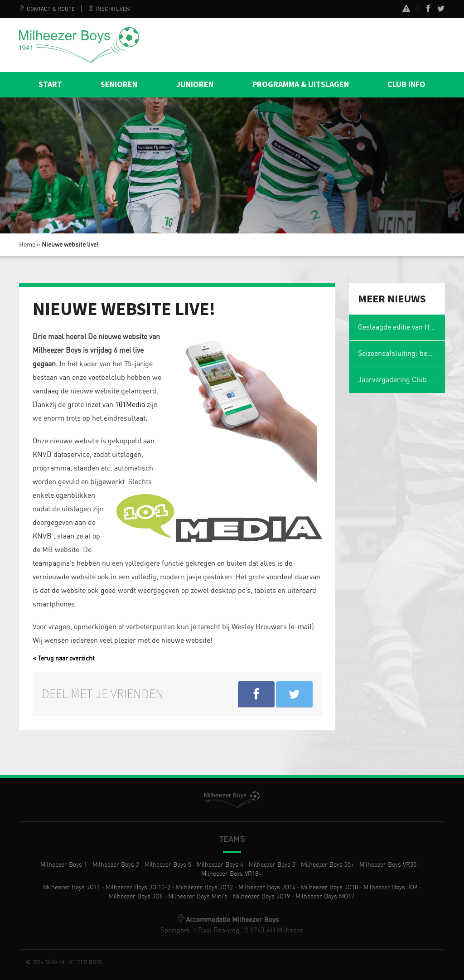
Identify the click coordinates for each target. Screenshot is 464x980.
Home (27, 245)
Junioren (195, 85)
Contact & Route (47, 9)
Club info (406, 85)
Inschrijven (109, 9)
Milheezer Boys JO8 (136, 897)
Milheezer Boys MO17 (325, 897)
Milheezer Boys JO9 (390, 888)
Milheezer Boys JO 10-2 (138, 888)
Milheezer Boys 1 (64, 865)
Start (50, 85)
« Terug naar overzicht (64, 659)
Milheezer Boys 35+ (327, 865)
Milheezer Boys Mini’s (198, 897)
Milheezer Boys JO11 (72, 888)
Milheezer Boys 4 (220, 865)
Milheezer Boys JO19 (261, 897)
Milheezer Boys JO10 (329, 888)
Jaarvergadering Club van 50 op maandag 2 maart (402, 380)
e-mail (301, 627)
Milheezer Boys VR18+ (231, 874)
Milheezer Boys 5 (168, 865)
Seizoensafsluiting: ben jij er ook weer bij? (402, 354)
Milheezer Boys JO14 (267, 888)
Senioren (119, 85)
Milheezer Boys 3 (272, 865)
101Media (131, 405)
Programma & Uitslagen (301, 85)
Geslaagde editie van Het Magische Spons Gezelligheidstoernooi (402, 327)
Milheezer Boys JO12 (204, 888)
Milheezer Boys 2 (116, 865)
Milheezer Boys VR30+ (389, 865)
